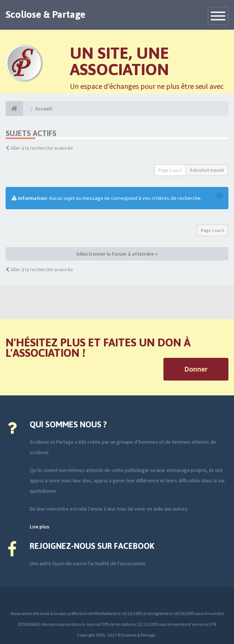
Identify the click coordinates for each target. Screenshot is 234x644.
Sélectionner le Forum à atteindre (117, 254)
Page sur (170, 170)
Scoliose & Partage (45, 14)
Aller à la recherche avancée (42, 148)
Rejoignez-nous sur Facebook (92, 546)
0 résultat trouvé (207, 170)
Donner (196, 369)
